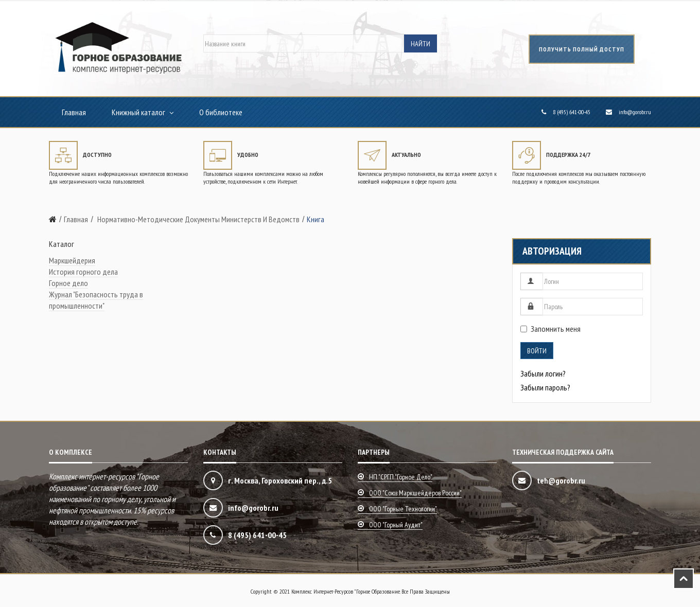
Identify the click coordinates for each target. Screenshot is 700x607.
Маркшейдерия (72, 260)
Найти (421, 44)
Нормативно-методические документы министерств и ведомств (198, 219)
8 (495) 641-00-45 (572, 112)
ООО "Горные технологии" (403, 509)
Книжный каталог (138, 112)
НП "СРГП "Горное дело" (401, 477)
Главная (74, 112)
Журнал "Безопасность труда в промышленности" (96, 300)
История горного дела (83, 272)
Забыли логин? (543, 373)
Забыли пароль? (545, 387)
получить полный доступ (582, 49)
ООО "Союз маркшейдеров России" (415, 493)
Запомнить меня (550, 329)
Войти (537, 351)
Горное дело (68, 283)
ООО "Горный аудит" (396, 525)
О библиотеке (221, 112)
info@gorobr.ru (635, 112)
